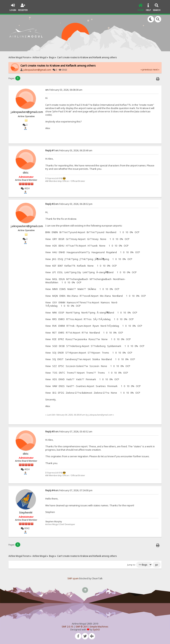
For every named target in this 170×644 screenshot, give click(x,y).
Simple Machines (99, 627)
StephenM (26, 512)
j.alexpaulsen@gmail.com (37, 70)
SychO (96, 630)
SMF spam (73, 578)
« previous (146, 70)
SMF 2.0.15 (67, 627)
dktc (26, 172)
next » (156, 70)
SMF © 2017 (82, 627)
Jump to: (131, 565)
